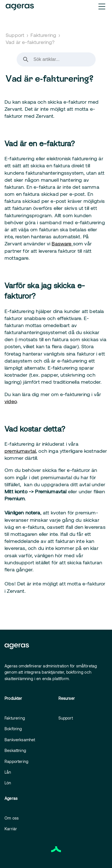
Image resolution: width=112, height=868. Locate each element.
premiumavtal (20, 451)
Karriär (11, 829)
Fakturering (43, 35)
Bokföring (13, 729)
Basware (62, 243)
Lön (8, 783)
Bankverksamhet (20, 740)
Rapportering (16, 761)
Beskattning (15, 750)
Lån (8, 772)
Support (15, 35)
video (11, 401)
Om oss (12, 818)
